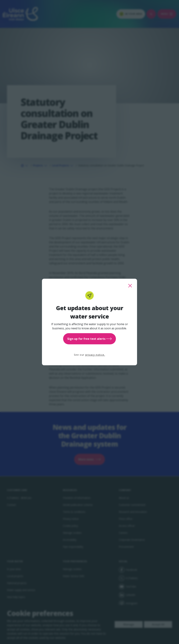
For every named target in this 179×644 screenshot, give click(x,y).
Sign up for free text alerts (89, 339)
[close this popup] (130, 286)
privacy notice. (95, 355)
